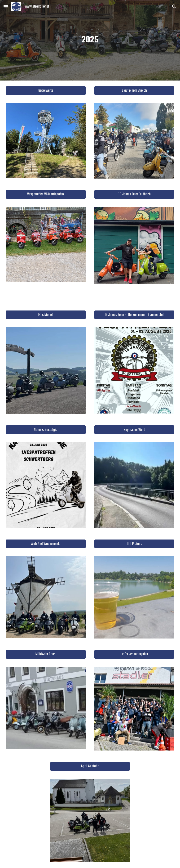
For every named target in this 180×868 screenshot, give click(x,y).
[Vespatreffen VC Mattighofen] (46, 194)
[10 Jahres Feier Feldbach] (134, 194)
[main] (90, 40)
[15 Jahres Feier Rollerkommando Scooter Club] (134, 315)
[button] (6, 7)
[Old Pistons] (134, 544)
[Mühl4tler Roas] (46, 654)
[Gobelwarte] (46, 91)
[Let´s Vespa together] (134, 654)
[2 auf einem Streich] (134, 91)
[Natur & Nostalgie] (46, 430)
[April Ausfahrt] (90, 766)
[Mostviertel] (46, 315)
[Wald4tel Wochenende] (46, 544)
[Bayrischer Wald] (134, 430)
